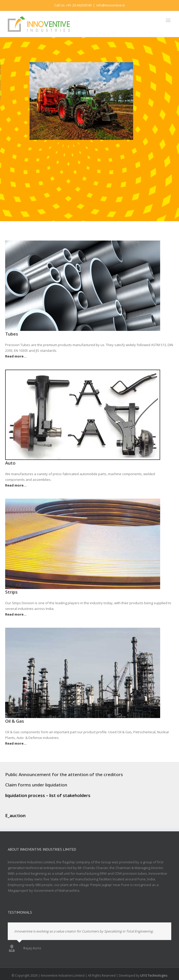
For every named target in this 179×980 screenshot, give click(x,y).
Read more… (16, 356)
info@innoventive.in (111, 5)
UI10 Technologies (154, 975)
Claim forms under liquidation (36, 785)
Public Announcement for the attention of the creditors (64, 774)
